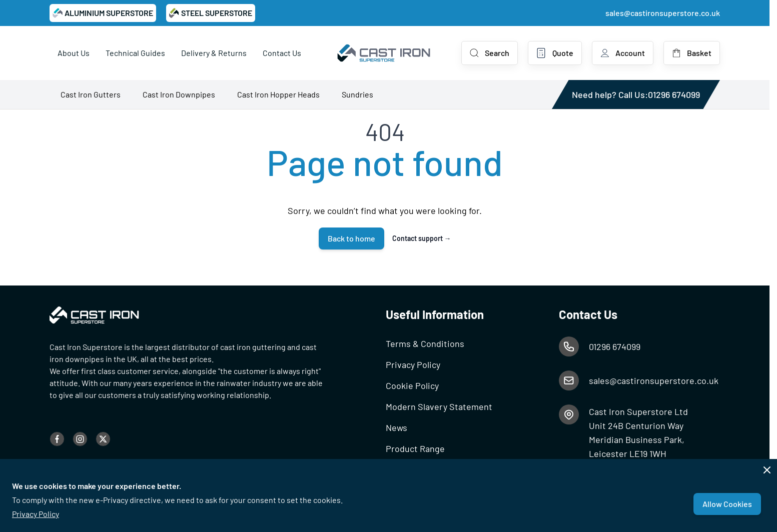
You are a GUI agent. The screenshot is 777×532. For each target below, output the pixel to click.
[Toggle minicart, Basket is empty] (692, 53)
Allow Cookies (727, 504)
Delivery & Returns (214, 53)
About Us (74, 53)
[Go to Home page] (384, 53)
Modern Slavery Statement (439, 406)
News (397, 427)
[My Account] (623, 53)
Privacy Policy (36, 514)
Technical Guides (135, 53)
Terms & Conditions (425, 343)
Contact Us (282, 53)
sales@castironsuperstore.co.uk (663, 13)
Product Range (415, 448)
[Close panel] (767, 470)
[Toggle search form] (490, 53)
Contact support (422, 238)
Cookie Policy (412, 385)
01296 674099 (674, 94)
